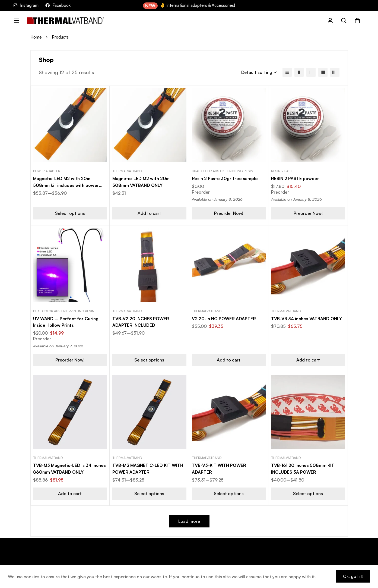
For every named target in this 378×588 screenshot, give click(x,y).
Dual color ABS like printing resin (223, 171)
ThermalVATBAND (127, 171)
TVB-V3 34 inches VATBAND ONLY (307, 318)
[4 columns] (323, 72)
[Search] (344, 21)
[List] (287, 72)
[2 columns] (299, 72)
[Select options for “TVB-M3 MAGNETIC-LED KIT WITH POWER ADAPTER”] (149, 492)
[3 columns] (311, 72)
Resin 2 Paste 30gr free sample (225, 178)
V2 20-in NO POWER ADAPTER (224, 318)
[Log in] (330, 21)
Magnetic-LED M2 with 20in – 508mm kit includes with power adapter (66, 185)
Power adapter (47, 171)
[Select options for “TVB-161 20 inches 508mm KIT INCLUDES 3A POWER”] (308, 492)
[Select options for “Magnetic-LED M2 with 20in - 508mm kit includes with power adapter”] (70, 213)
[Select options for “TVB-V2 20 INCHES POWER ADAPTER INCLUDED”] (149, 359)
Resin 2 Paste (283, 171)
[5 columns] (335, 72)
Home (36, 37)
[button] (149, 213)
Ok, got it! (353, 576)
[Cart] (357, 21)
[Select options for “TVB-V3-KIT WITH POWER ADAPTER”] (229, 492)
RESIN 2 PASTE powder (295, 178)
